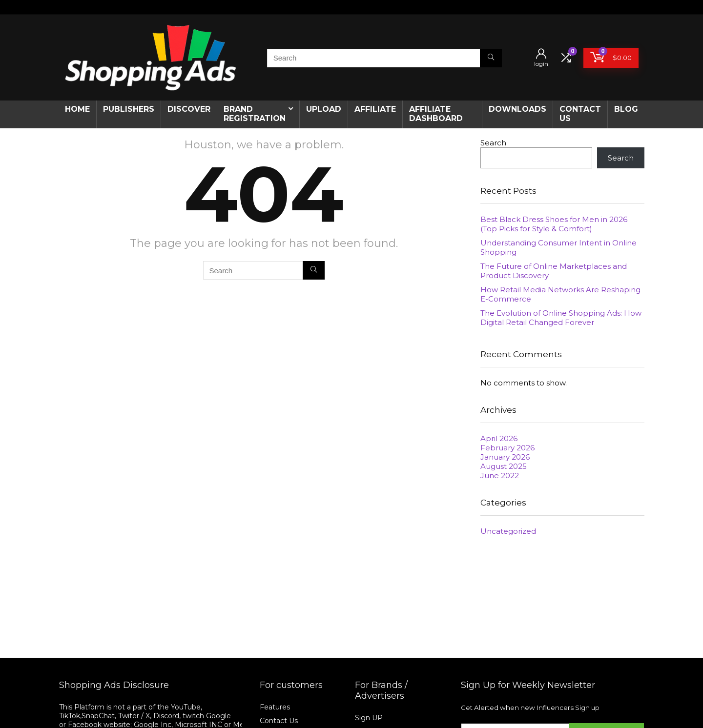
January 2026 (505, 457)
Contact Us (279, 721)
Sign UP (369, 718)
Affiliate (375, 109)
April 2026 (499, 438)
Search (493, 143)
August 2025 (504, 466)
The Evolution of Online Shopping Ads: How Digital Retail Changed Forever (561, 318)
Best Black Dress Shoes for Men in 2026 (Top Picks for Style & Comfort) (554, 224)
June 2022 (500, 475)
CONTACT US (580, 114)
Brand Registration (255, 114)
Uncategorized (508, 531)
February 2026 (507, 448)
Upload (324, 109)
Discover (189, 109)
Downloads (517, 109)
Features (275, 707)
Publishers (129, 109)
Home (77, 109)
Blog (626, 109)
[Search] (491, 58)
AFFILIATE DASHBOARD (436, 114)
